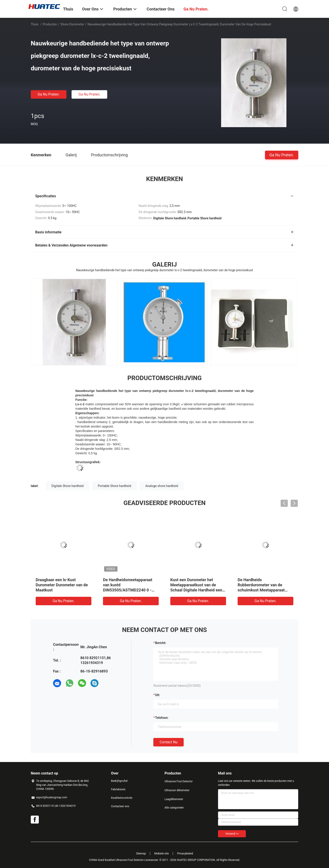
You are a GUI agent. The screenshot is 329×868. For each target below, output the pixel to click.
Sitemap (141, 854)
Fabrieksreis (118, 789)
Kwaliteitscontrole (122, 798)
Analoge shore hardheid (162, 486)
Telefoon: (162, 718)
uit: (158, 695)
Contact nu (169, 742)
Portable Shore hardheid (114, 486)
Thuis (35, 24)
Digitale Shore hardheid (68, 486)
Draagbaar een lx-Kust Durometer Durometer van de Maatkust (62, 585)
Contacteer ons (120, 806)
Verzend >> (232, 834)
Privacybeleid (185, 854)
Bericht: (161, 643)
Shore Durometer (72, 24)
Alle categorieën (174, 808)
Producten (50, 24)
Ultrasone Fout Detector (179, 781)
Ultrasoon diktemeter (177, 790)
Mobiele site (161, 854)
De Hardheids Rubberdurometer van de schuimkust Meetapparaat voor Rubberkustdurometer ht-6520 (265, 590)
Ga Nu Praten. (49, 94)
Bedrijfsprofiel (119, 781)
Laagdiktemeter (174, 799)
